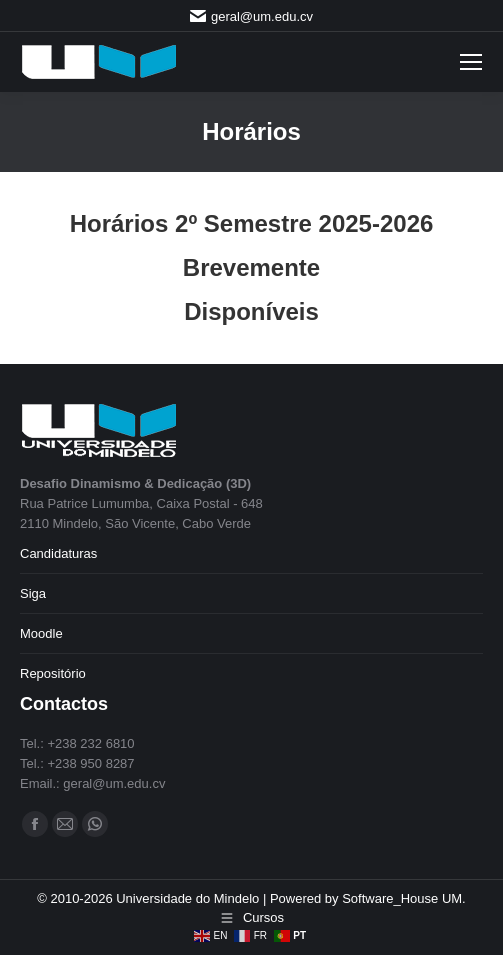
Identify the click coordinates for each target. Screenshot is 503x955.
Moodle (41, 633)
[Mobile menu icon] (471, 62)
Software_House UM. (404, 898)
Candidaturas (58, 553)
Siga (33, 593)
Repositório (53, 673)
